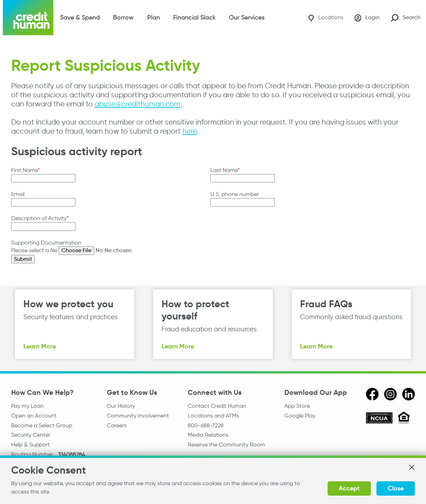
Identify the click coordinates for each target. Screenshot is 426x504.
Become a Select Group (42, 425)
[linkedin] (409, 394)
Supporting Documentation (46, 243)
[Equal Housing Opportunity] (404, 419)
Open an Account (34, 416)
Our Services (247, 17)
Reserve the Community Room (226, 445)
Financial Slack (194, 17)
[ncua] (379, 419)
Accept (349, 488)
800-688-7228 (206, 425)
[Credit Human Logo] (28, 18)
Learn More (40, 346)
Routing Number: (33, 454)
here (190, 131)
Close (396, 488)
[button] (411, 467)
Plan (154, 17)
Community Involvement (138, 416)
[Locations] (326, 18)
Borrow (123, 17)
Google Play (300, 416)
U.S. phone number (235, 194)
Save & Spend (80, 17)
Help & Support (31, 445)
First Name (24, 170)
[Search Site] (406, 18)
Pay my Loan (27, 406)
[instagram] (390, 394)
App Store (297, 406)
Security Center (31, 435)
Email (18, 194)
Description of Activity (39, 219)
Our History (121, 406)
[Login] (367, 18)
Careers (117, 425)
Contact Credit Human (217, 406)
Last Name (224, 170)
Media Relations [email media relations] (208, 435)
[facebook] (372, 394)
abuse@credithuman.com (137, 104)
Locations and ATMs (213, 416)
